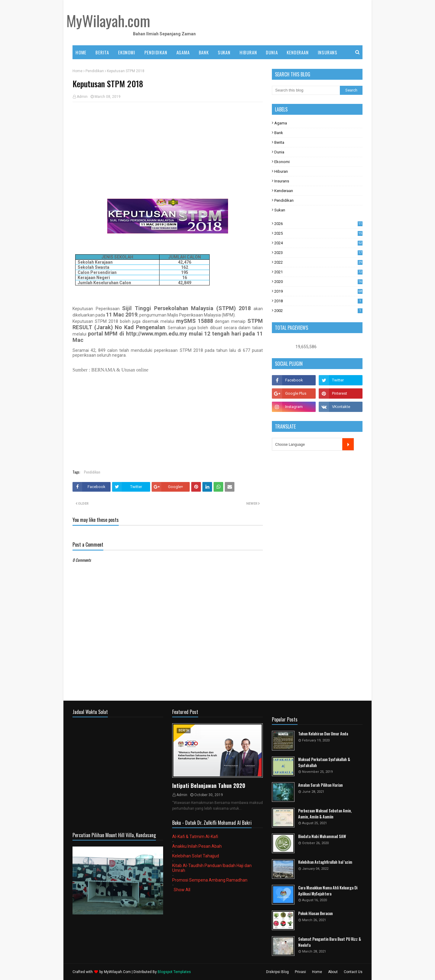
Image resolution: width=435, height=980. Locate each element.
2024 (318, 243)
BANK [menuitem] (204, 52)
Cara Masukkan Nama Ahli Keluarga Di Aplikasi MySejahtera (328, 891)
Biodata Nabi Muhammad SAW (322, 836)
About (333, 972)
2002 (318, 311)
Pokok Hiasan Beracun (315, 913)
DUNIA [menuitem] (272, 52)
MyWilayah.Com (117, 972)
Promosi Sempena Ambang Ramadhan (210, 880)
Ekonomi (282, 162)
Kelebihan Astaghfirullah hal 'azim (325, 862)
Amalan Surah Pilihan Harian (320, 785)
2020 (318, 282)
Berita (279, 142)
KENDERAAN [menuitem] (298, 52)
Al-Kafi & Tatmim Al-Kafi (195, 837)
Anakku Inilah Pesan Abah (197, 846)
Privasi (300, 972)
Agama (281, 123)
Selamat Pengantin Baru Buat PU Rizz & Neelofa (330, 942)
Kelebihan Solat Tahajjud (196, 856)
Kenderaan (284, 191)
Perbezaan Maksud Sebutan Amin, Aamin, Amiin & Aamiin (325, 814)
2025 (318, 233)
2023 (318, 253)
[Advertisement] (168, 150)
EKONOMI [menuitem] (127, 52)
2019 (318, 291)
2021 (318, 272)
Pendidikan (95, 71)
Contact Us (353, 972)
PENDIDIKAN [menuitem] (156, 52)
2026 (318, 224)
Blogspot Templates (174, 972)
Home (77, 71)
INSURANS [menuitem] (328, 52)
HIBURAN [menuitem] (248, 52)
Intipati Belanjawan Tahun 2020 (209, 786)
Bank (279, 133)
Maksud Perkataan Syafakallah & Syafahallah (324, 762)
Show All (182, 890)
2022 (318, 262)
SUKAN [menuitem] (224, 52)
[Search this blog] (306, 90)
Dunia (279, 152)
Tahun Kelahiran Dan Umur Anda (323, 734)
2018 (318, 301)
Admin (82, 97)
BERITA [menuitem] (102, 52)
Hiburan (281, 171)
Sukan (280, 210)
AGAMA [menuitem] (183, 52)
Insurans (282, 181)
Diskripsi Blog (277, 972)
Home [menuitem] (81, 52)
